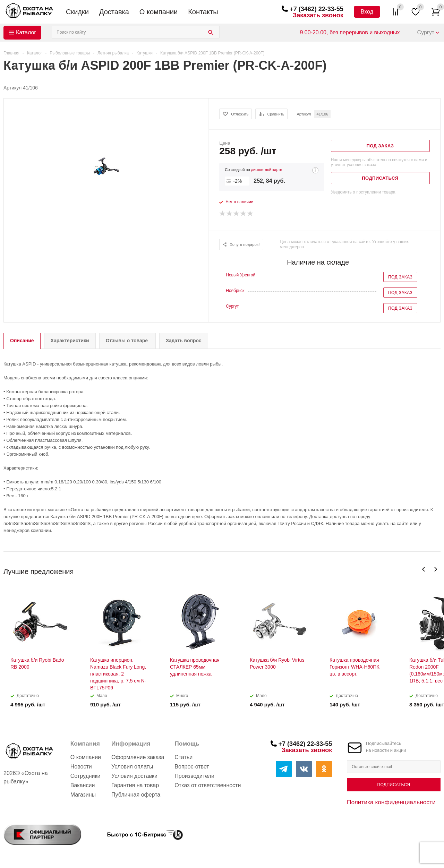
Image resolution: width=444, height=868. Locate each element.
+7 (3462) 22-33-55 (317, 9)
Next (436, 569)
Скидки (77, 12)
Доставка (114, 12)
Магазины (83, 795)
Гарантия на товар (135, 785)
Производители (194, 776)
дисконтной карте (267, 170)
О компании (159, 12)
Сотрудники (86, 776)
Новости (81, 767)
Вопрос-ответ (192, 767)
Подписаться (394, 785)
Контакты (203, 12)
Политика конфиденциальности (391, 802)
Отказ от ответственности (208, 785)
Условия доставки (134, 776)
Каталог (26, 32)
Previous (424, 569)
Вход (367, 12)
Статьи (183, 757)
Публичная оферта (136, 795)
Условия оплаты (132, 767)
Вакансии (83, 785)
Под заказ (400, 277)
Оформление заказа (138, 757)
